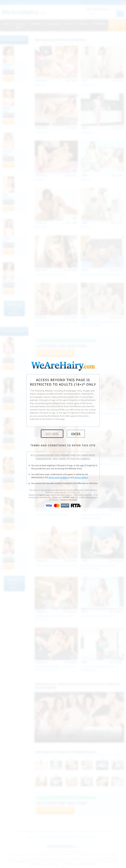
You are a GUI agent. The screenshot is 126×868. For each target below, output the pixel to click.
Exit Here (52, 434)
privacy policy (81, 477)
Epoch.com (44, 495)
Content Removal (69, 500)
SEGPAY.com (68, 497)
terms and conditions (59, 477)
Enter (76, 434)
